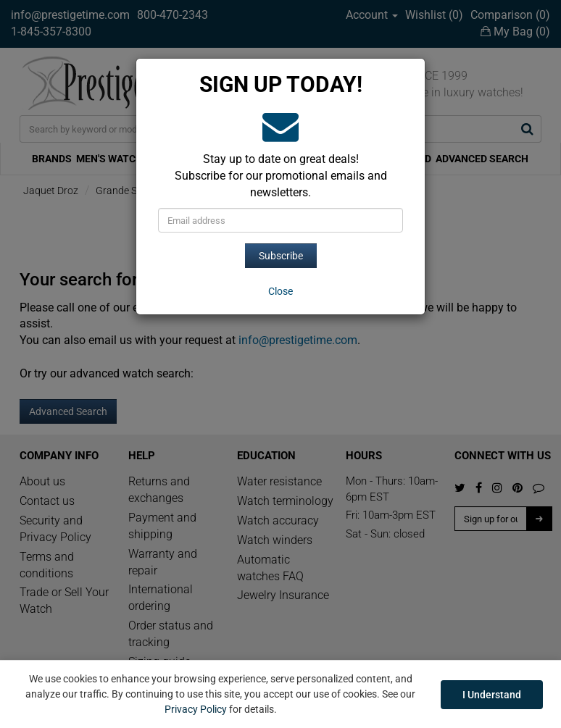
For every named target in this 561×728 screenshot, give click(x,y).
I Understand (492, 695)
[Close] (280, 291)
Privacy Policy (196, 709)
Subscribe (281, 256)
